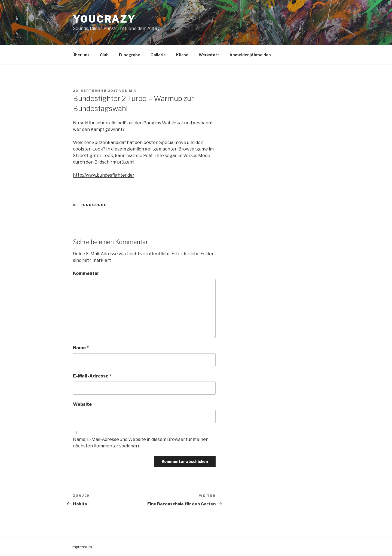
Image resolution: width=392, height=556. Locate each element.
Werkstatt (209, 55)
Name (81, 348)
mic (133, 91)
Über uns (81, 55)
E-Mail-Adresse (92, 376)
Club (104, 55)
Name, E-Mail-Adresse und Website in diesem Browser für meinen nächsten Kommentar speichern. (141, 443)
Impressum (82, 547)
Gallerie (158, 55)
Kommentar (86, 273)
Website (82, 404)
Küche (182, 55)
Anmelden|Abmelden (250, 55)
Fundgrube (130, 55)
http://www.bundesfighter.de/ (103, 175)
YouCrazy (104, 19)
